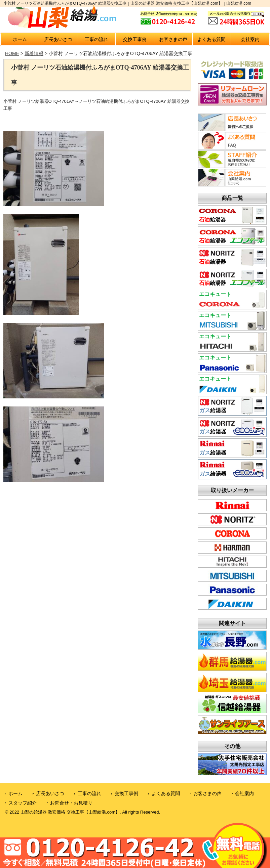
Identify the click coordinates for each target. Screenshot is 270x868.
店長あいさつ (58, 39)
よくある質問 (211, 39)
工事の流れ (97, 39)
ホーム (20, 39)
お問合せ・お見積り (71, 803)
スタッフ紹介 (23, 803)
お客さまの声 (173, 39)
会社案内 (250, 39)
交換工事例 (135, 39)
